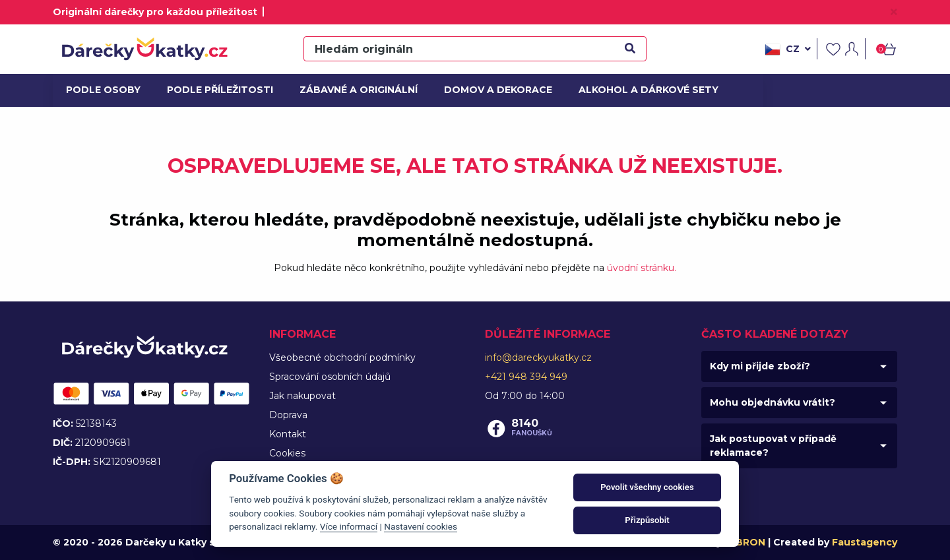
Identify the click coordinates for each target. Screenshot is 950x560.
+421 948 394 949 (526, 377)
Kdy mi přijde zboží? (760, 366)
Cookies (287, 453)
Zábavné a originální (353, 90)
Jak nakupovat (302, 396)
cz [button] (788, 49)
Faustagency (865, 542)
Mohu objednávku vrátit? (773, 402)
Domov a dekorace (493, 90)
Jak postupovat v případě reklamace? (773, 446)
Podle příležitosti (216, 90)
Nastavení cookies (421, 526)
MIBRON (745, 542)
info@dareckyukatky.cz (538, 358)
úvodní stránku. (642, 268)
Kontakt (288, 434)
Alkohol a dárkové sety (641, 90)
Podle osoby (102, 90)
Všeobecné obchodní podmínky (342, 358)
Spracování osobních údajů (330, 377)
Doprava (288, 415)
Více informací (349, 526)
